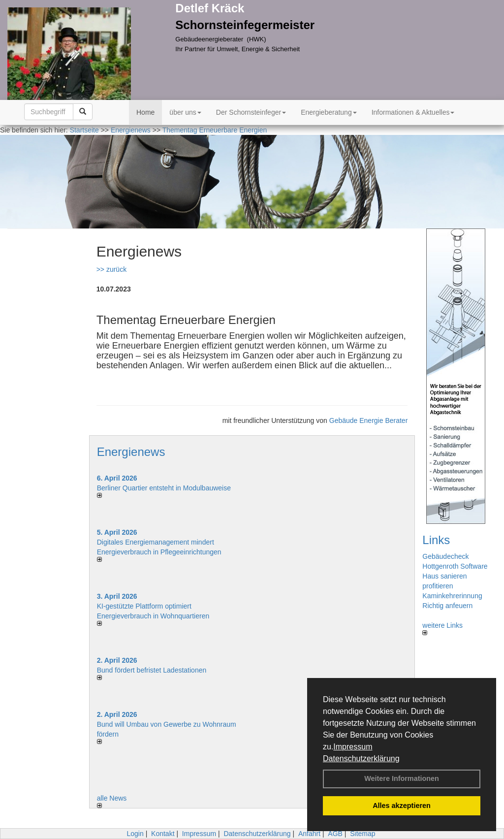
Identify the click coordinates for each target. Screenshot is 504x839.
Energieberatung (329, 112)
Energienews (131, 452)
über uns (185, 112)
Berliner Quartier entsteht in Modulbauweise (164, 488)
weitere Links (442, 628)
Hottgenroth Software (455, 566)
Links (436, 540)
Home (145, 112)
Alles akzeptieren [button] (402, 806)
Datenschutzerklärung (361, 758)
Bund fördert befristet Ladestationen (152, 670)
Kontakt (163, 834)
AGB (335, 834)
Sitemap (362, 834)
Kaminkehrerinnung (452, 596)
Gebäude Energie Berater (369, 420)
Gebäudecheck (445, 556)
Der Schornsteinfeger (251, 112)
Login (135, 834)
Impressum (353, 747)
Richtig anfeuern (447, 606)
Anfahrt (309, 834)
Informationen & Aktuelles (413, 112)
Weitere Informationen (402, 778)
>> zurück (111, 269)
